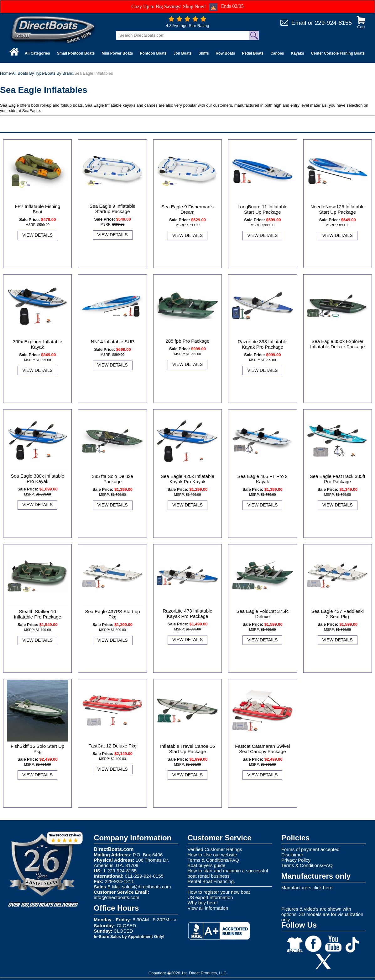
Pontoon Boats (153, 53)
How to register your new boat (219, 892)
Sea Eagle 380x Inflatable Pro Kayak (37, 479)
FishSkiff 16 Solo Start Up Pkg (37, 749)
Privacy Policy (296, 860)
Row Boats (225, 53)
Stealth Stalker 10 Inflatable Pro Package (37, 614)
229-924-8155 (333, 23)
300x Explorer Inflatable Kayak (38, 344)
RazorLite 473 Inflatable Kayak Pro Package (187, 613)
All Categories (37, 53)
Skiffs (204, 53)
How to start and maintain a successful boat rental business (228, 873)
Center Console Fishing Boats (338, 53)
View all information (208, 908)
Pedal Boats (253, 53)
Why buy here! (203, 903)
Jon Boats (183, 53)
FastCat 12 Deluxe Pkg (112, 746)
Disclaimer (292, 855)
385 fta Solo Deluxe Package (113, 479)
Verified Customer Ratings (215, 849)
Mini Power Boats (117, 53)
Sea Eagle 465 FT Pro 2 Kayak (263, 479)
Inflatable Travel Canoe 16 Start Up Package (187, 749)
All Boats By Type (28, 73)
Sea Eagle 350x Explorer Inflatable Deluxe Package (337, 344)
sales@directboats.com (146, 887)
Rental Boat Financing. (211, 881)
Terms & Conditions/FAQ (213, 860)
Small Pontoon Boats (76, 53)
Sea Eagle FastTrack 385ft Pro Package (338, 479)
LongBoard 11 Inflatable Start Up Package (262, 209)
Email (299, 23)
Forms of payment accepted (310, 849)
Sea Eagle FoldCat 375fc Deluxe (262, 614)
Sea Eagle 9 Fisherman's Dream (187, 209)
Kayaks (298, 53)
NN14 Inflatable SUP (112, 342)
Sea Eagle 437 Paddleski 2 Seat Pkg (337, 614)
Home (5, 73)
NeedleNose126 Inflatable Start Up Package (338, 209)
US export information (210, 897)
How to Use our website (212, 855)
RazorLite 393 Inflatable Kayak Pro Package (263, 344)
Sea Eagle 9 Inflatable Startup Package (113, 209)
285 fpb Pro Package (187, 341)
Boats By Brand (59, 73)
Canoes (277, 53)
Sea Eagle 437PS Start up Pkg (113, 614)
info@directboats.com (116, 897)
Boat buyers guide (207, 865)
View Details (37, 235)
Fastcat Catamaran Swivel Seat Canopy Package (262, 749)
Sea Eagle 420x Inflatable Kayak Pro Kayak (187, 479)
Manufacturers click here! (308, 888)
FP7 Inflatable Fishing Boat (37, 209)
